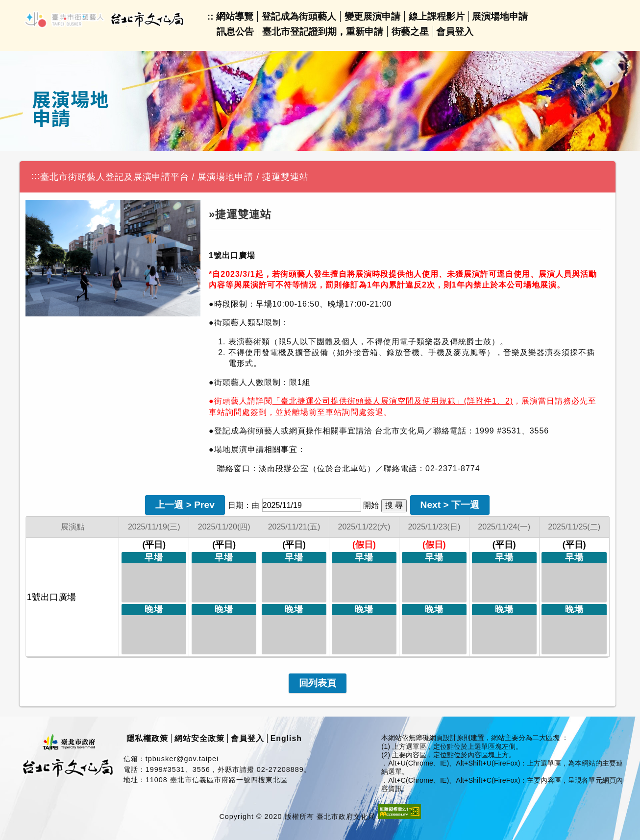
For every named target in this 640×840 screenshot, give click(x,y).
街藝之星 (410, 32)
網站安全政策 (199, 738)
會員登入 (455, 32)
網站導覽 (235, 16)
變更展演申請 (372, 16)
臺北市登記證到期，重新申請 (323, 32)
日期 (236, 505)
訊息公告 (235, 32)
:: (210, 16)
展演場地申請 (500, 16)
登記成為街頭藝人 (299, 16)
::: (36, 176)
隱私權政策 (147, 738)
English (286, 738)
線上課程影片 (437, 16)
